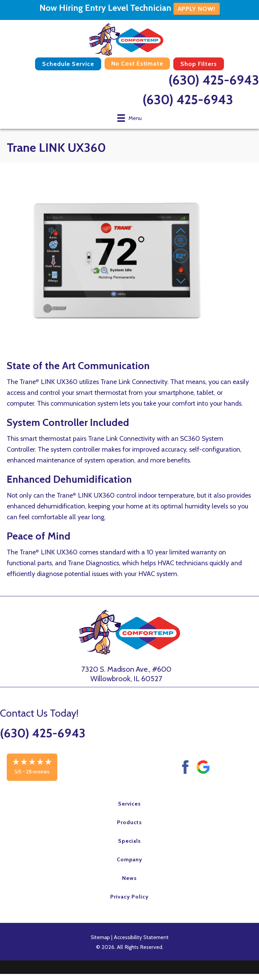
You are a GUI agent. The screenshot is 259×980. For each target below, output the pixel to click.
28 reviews (38, 772)
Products (129, 822)
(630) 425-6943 (214, 80)
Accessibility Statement (141, 937)
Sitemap (100, 937)
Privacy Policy (129, 897)
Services (130, 804)
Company (130, 859)
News (129, 878)
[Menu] (129, 118)
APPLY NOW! (197, 9)
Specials (130, 841)
